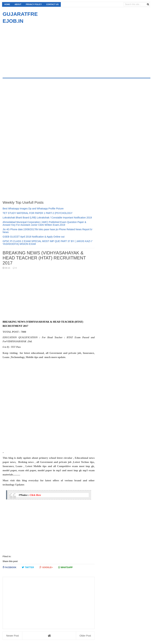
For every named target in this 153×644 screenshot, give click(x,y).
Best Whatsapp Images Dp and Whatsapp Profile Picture (33, 209)
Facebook (9, 567)
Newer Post (12, 636)
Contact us (52, 4)
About (18, 4)
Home (7, 4)
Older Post (85, 636)
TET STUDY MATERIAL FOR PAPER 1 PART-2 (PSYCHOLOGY (38, 213)
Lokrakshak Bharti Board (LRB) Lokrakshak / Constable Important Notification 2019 (47, 218)
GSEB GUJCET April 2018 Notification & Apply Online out (34, 237)
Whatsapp (65, 567)
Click (33, 495)
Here (39, 495)
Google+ (46, 567)
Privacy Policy (34, 4)
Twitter (28, 567)
